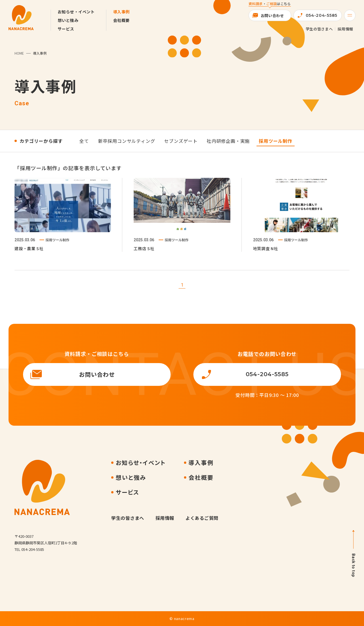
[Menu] (350, 15)
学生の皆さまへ (319, 29)
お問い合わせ (272, 16)
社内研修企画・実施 (228, 141)
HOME (19, 53)
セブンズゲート (181, 141)
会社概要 (121, 20)
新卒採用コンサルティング (127, 141)
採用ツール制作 (276, 141)
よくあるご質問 (202, 518)
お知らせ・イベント (76, 12)
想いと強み (68, 20)
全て (84, 141)
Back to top (353, 565)
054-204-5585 (321, 15)
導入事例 (121, 12)
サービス (66, 29)
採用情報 (345, 29)
